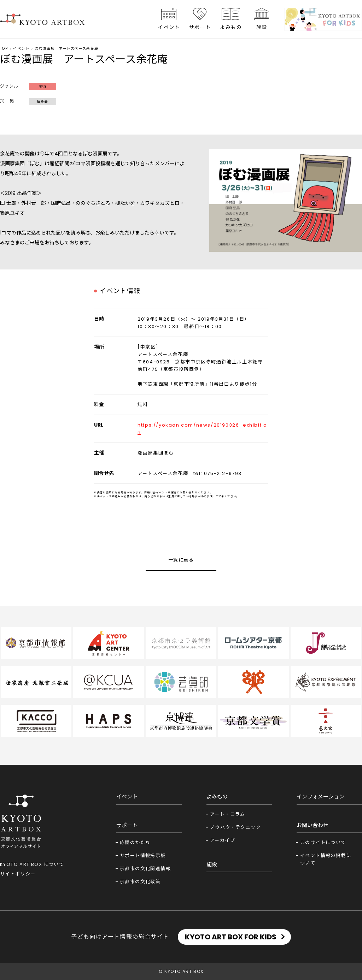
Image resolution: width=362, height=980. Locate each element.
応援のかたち (135, 842)
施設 (262, 27)
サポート (200, 27)
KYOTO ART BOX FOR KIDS (231, 937)
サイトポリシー (18, 874)
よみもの (231, 27)
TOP (4, 49)
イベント (169, 27)
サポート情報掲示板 (143, 856)
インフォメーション (320, 797)
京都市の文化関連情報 (145, 869)
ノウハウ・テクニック (235, 827)
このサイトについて (323, 842)
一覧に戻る (181, 560)
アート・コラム (228, 814)
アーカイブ (223, 840)
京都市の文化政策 (140, 882)
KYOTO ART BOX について (32, 864)
